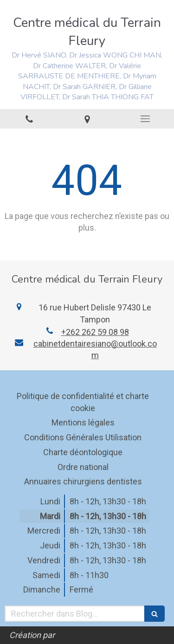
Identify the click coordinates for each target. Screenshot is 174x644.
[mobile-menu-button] (145, 119)
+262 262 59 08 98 (95, 332)
